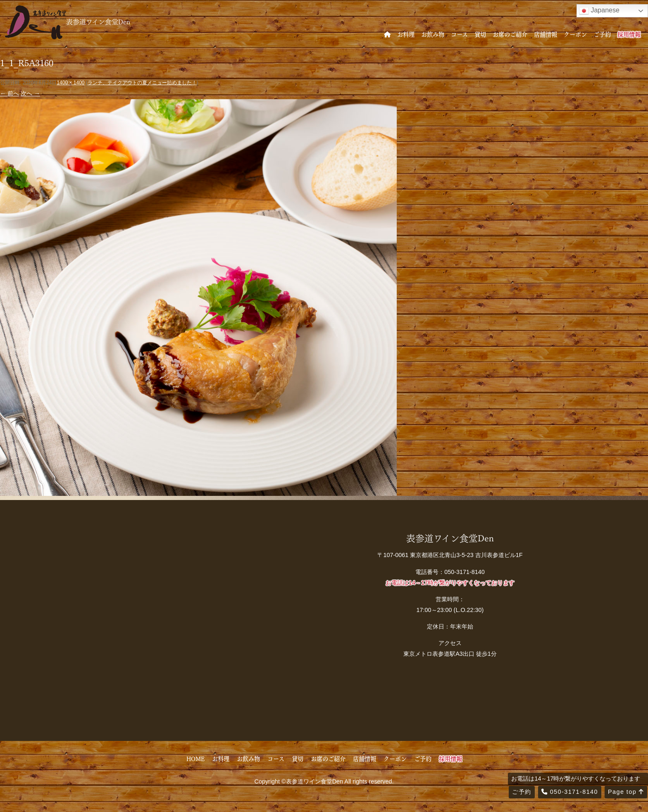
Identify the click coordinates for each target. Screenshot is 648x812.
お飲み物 (433, 34)
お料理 (406, 34)
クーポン (575, 34)
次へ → (30, 93)
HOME (195, 758)
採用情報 (629, 34)
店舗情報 (546, 34)
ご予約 (602, 34)
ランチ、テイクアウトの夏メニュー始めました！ (142, 83)
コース (459, 34)
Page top (626, 792)
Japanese (599, 11)
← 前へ (10, 93)
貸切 (480, 34)
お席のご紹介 (510, 34)
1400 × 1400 (70, 83)
